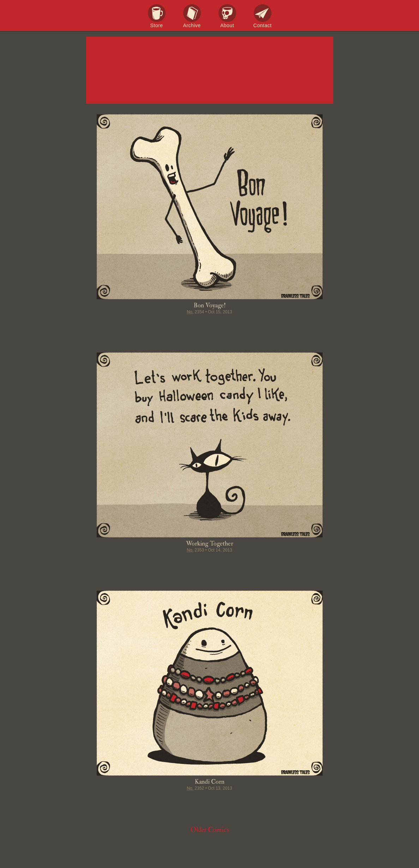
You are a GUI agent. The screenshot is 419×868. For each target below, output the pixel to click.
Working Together (210, 544)
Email (250, 326)
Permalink (237, 326)
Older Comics (210, 830)
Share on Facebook (169, 326)
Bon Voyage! (209, 305)
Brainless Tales (210, 71)
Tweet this (183, 326)
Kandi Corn (210, 782)
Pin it (196, 326)
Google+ (223, 326)
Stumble (210, 326)
